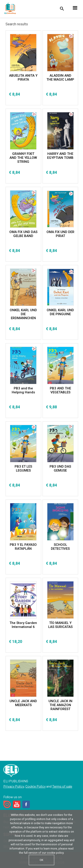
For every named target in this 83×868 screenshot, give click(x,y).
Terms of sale (62, 786)
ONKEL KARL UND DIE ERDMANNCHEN (23, 314)
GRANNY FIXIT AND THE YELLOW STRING (23, 158)
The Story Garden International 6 (23, 625)
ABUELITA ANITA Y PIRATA (23, 78)
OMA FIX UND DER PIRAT (60, 234)
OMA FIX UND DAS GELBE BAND (23, 234)
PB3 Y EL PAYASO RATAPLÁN (23, 547)
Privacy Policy (14, 786)
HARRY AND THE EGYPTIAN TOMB (60, 156)
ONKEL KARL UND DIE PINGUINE (60, 312)
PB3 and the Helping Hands (23, 390)
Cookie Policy (36, 786)
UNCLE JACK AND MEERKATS (23, 703)
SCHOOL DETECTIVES (60, 547)
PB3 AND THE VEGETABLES (60, 390)
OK (41, 860)
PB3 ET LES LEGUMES (23, 468)
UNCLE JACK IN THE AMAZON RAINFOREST (60, 705)
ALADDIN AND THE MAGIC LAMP (60, 78)
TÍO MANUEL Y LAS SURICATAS (60, 625)
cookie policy (55, 853)
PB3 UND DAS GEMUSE (60, 468)
